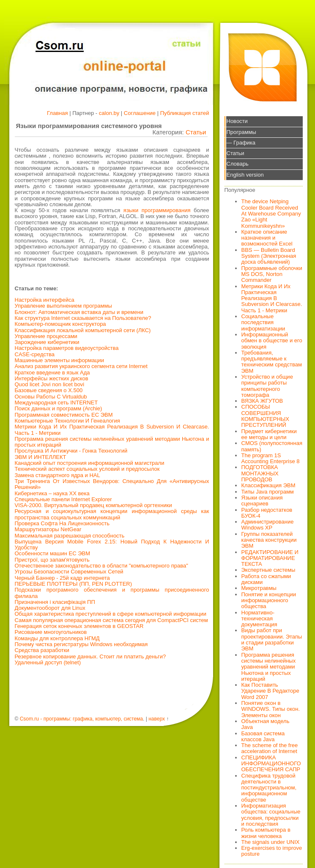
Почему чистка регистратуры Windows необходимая (81, 644)
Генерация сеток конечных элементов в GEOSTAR (79, 626)
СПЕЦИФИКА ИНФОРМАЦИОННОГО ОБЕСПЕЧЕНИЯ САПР (271, 764)
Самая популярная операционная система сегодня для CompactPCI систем (111, 620)
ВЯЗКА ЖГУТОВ (262, 401)
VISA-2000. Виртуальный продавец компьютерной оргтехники (93, 505)
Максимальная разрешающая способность (70, 536)
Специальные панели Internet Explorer (63, 499)
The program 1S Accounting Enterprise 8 (271, 458)
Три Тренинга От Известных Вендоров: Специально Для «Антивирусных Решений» (112, 484)
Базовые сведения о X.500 (49, 390)
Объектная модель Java (266, 724)
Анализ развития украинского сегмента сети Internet (81, 366)
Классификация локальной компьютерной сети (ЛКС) (83, 330)
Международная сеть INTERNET (56, 403)
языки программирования (157, 210)
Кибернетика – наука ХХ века (52, 493)
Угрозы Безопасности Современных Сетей (69, 572)
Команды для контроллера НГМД (57, 638)
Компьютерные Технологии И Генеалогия (67, 421)
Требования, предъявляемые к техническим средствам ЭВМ (272, 362)
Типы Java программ (268, 492)
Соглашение (140, 113)
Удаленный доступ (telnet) (48, 662)
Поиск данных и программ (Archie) (59, 408)
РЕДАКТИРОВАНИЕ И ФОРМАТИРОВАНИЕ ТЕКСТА (270, 558)
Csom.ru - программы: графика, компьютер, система (81, 719)
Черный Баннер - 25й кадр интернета (62, 578)
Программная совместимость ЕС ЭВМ (64, 415)
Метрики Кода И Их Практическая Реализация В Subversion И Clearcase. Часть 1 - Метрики (112, 430)
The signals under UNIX (271, 842)
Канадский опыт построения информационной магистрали (90, 463)
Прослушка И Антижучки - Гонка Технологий (71, 451)
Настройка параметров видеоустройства (67, 348)
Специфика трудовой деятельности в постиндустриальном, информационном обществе (269, 788)
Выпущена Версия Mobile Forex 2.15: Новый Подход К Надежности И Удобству (112, 545)
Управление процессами (46, 336)
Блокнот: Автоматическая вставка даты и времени (79, 312)
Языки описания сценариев (262, 501)
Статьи (196, 132)
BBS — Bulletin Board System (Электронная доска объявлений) (269, 256)
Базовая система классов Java (263, 736)
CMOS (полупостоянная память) (272, 446)
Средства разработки (42, 650)
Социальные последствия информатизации (263, 322)
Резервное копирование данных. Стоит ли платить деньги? (90, 656)
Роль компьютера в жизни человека (266, 833)
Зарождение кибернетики (47, 342)
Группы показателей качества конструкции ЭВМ (269, 540)
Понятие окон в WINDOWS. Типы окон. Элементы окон (271, 709)
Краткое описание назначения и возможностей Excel (267, 238)
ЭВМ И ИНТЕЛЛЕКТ (41, 457)
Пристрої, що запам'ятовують (52, 560)
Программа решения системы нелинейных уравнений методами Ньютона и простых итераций (112, 442)
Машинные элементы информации (60, 360)
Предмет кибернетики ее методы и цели (269, 434)
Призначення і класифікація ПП (55, 602)
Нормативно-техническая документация (259, 619)
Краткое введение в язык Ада (52, 373)
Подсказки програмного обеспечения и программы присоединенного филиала (112, 593)
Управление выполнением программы (63, 306)
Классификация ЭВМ (268, 485)
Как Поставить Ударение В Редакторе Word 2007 (270, 691)
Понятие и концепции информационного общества (269, 601)
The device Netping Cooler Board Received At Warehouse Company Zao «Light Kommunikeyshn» (271, 213)
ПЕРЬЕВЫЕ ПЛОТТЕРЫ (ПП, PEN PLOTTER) (74, 584)
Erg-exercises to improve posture (272, 851)
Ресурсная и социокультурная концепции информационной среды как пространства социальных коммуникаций (112, 514)
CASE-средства (35, 354)
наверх (157, 719)
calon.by (109, 113)
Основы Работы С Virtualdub (51, 397)
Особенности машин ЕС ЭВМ (53, 553)
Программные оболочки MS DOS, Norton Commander (272, 274)
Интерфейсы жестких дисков (52, 378)
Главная (57, 113)
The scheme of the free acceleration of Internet (270, 748)
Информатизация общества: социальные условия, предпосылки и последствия (271, 815)
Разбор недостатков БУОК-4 (267, 513)
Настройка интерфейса (45, 300)
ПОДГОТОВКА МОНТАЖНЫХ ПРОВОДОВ (260, 473)
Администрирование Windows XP (268, 525)
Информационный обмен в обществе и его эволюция (272, 341)
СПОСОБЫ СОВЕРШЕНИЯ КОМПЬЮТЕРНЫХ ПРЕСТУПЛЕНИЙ (266, 416)
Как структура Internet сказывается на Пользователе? (83, 318)
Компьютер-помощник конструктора (60, 324)
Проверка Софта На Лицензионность (62, 523)
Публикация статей (185, 113)
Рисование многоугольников (51, 632)
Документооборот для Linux (50, 608)
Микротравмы (259, 588)
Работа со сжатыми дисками (266, 579)
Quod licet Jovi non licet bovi (50, 384)
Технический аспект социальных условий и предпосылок (87, 469)
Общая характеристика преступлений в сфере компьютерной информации (111, 614)
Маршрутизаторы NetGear (48, 529)
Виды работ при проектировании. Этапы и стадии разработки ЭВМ (272, 639)
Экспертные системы (268, 570)
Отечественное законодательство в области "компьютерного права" (101, 566)
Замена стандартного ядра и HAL (58, 475)
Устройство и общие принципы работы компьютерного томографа (267, 386)
